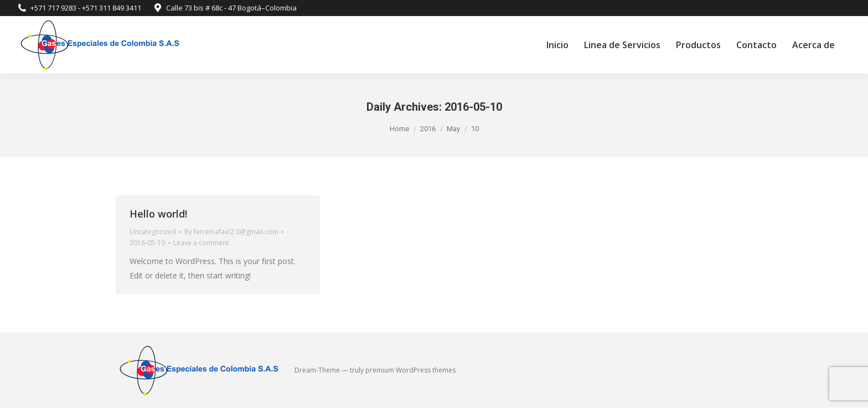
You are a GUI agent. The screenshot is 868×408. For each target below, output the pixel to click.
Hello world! (158, 214)
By (231, 232)
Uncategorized (153, 232)
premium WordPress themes (410, 370)
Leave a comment (201, 243)
